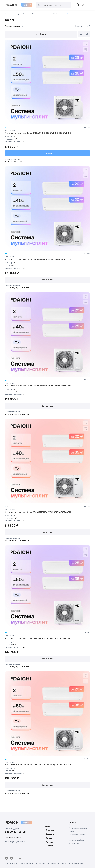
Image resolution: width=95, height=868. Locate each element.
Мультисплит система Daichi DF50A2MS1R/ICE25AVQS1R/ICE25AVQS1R (38, 133)
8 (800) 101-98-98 (15, 832)
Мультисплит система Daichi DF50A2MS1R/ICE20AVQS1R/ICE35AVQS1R (38, 765)
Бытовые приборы (76, 840)
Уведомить (48, 280)
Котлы (71, 831)
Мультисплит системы (41, 14)
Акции (48, 826)
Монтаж (49, 842)
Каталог (26, 14)
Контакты (50, 846)
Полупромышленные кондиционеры (77, 836)
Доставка (50, 834)
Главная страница (12, 14)
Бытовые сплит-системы (79, 825)
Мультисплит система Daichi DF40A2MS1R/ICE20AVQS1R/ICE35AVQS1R (38, 512)
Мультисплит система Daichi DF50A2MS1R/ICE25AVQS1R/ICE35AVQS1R (38, 639)
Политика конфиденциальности (46, 864)
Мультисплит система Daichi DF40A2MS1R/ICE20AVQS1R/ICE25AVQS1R (38, 386)
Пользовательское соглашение (71, 864)
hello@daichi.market (13, 837)
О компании (51, 830)
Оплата (49, 838)
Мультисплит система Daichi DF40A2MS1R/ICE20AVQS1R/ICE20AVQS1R (38, 259)
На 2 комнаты (59, 14)
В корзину (47, 153)
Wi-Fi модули (74, 843)
